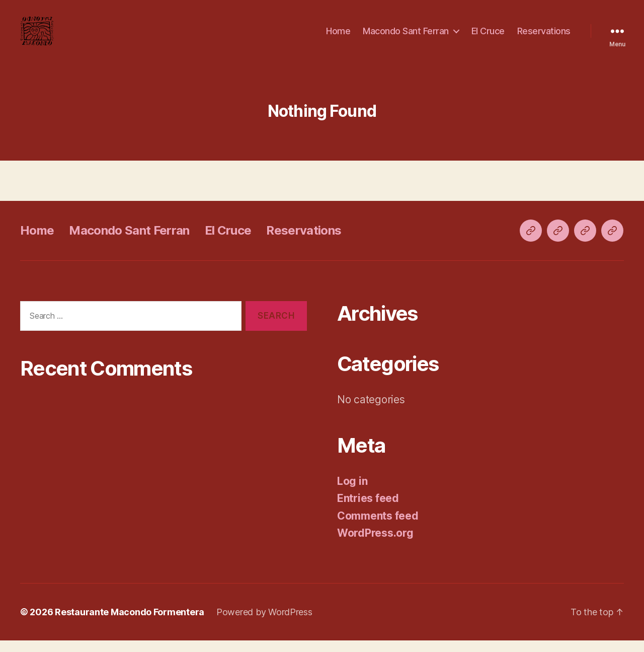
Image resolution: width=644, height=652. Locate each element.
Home (338, 37)
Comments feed (378, 527)
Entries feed (368, 510)
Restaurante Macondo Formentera (130, 624)
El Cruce (488, 37)
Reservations (544, 37)
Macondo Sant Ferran (406, 37)
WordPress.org (375, 545)
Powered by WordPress (264, 624)
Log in (352, 493)
